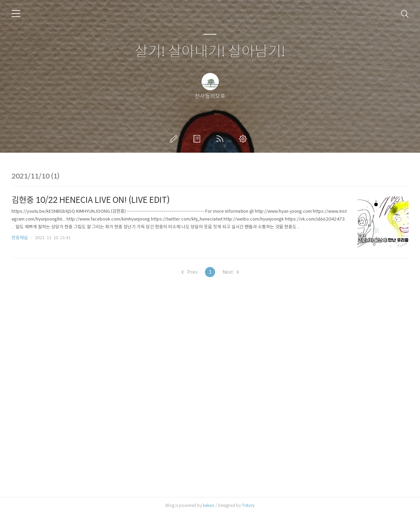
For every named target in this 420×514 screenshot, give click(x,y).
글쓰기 (175, 139)
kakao (209, 505)
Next (231, 272)
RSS (221, 139)
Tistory (248, 505)
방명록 (198, 139)
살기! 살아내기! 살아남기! (210, 52)
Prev (189, 272)
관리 (244, 139)
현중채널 (20, 238)
